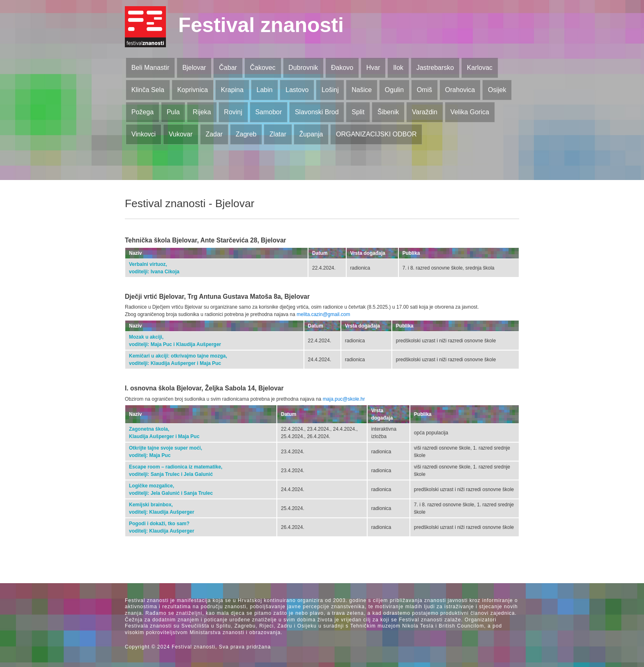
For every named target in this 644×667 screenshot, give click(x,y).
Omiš (424, 90)
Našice (362, 90)
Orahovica (460, 90)
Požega (143, 112)
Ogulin (394, 90)
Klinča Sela (148, 90)
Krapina (232, 90)
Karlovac (480, 68)
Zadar (214, 134)
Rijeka (202, 112)
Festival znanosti (261, 25)
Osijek (497, 90)
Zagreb (246, 134)
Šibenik (388, 112)
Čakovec (262, 68)
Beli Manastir (150, 68)
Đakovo (342, 68)
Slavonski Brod (317, 112)
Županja (311, 134)
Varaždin (425, 112)
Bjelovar (194, 68)
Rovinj (233, 112)
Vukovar (181, 134)
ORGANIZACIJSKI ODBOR (376, 134)
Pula (173, 112)
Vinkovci (144, 134)
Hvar (373, 68)
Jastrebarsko (435, 68)
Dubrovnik (303, 68)
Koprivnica (192, 90)
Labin (264, 90)
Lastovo (297, 90)
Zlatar (278, 134)
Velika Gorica (470, 112)
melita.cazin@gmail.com (323, 314)
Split (358, 112)
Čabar (228, 68)
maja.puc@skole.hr (344, 399)
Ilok (398, 68)
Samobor (268, 112)
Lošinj (330, 90)
